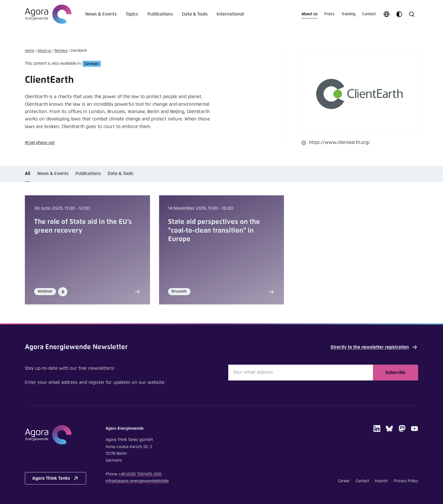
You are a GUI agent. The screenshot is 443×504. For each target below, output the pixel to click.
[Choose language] (386, 14)
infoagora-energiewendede (137, 481)
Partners (61, 51)
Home (30, 51)
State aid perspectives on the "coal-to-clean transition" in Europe (214, 231)
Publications (160, 14)
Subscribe (395, 373)
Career (344, 481)
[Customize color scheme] (399, 14)
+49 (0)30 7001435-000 (140, 474)
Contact (369, 14)
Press (329, 14)
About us (310, 14)
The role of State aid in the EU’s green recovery (83, 226)
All (28, 174)
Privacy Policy (406, 481)
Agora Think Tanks (56, 478)
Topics (132, 14)
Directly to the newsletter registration (374, 347)
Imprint (381, 481)
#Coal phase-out (40, 143)
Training (348, 14)
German (92, 64)
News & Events (101, 14)
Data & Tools (195, 14)
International (230, 14)
